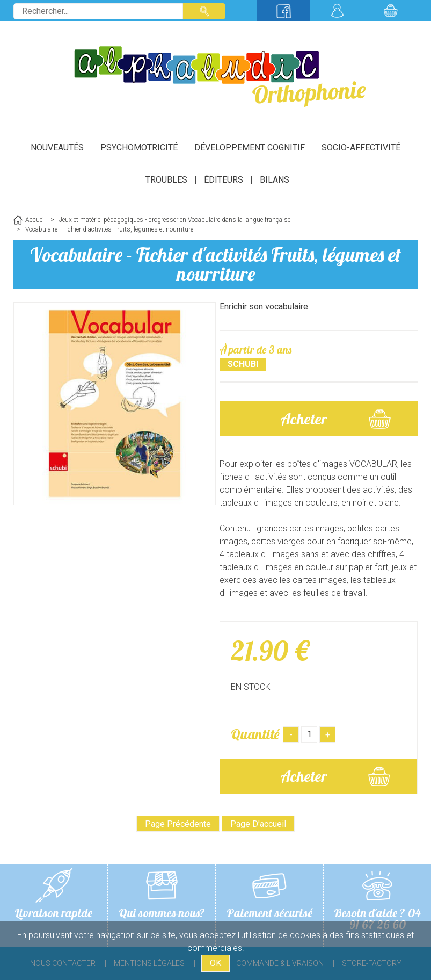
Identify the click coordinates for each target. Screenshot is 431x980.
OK (216, 963)
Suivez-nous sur (283, 11)
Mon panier (391, 11)
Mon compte (337, 11)
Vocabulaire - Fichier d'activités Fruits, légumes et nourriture (216, 264)
